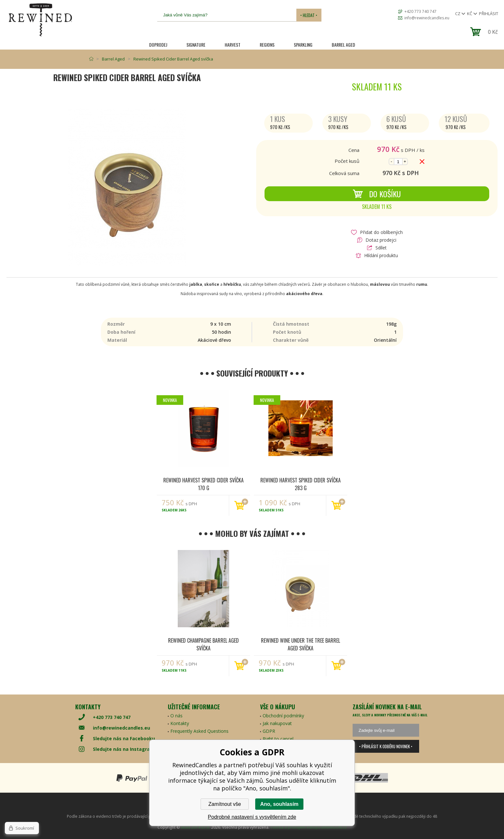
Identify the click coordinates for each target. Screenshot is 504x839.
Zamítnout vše (225, 804)
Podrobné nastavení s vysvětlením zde (252, 817)
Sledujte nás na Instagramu (125, 749)
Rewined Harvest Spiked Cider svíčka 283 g (301, 484)
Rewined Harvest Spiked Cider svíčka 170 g (203, 484)
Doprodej (158, 45)
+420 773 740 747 (420, 11)
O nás (176, 716)
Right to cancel (278, 739)
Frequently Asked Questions (199, 731)
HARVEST (233, 45)
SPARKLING (303, 45)
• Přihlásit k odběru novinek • (386, 746)
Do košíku (377, 194)
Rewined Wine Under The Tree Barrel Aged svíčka (301, 644)
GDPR (269, 731)
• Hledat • (309, 15)
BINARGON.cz (334, 827)
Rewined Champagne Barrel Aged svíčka (203, 644)
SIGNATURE (196, 45)
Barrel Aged (343, 45)
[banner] (40, 20)
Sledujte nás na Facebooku (124, 738)
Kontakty (180, 723)
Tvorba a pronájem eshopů (295, 827)
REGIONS (267, 45)
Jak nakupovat (277, 723)
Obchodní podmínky (283, 716)
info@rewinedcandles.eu (427, 18)
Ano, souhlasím (279, 804)
